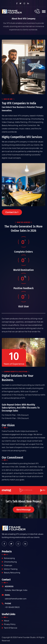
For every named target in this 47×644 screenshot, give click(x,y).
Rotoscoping (9, 558)
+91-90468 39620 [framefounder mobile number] (12, 607)
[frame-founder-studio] (12, 12)
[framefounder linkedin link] (25, 544)
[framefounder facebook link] (4, 544)
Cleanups (8, 566)
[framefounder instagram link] (18, 544)
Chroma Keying (10, 562)
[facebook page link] (18, 3)
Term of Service (11, 628)
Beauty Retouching (12, 573)
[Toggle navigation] (44, 12)
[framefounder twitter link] (11, 544)
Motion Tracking (11, 569)
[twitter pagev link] (21, 3)
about (7, 621)
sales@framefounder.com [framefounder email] (16, 599)
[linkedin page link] (29, 3)
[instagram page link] (25, 3)
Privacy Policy (10, 624)
